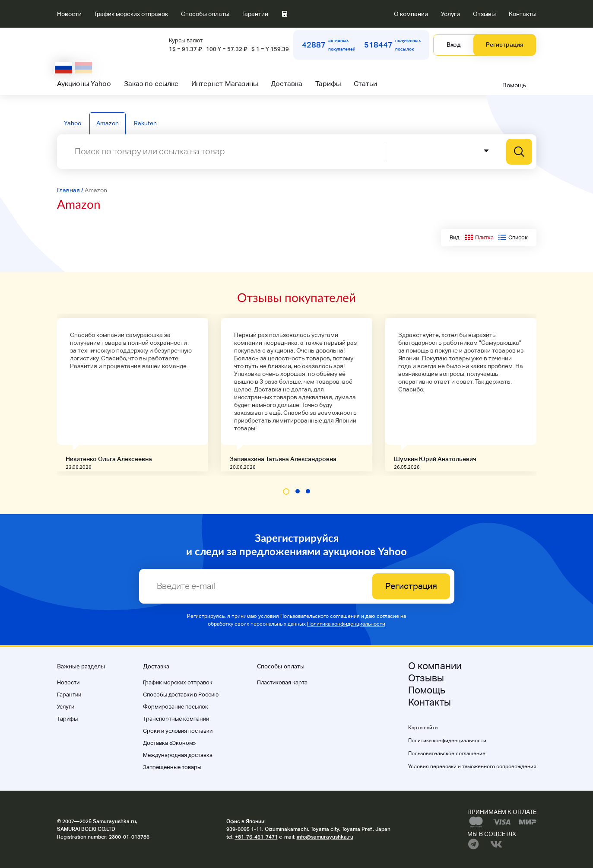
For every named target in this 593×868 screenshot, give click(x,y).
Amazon (108, 123)
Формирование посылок (176, 707)
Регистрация (505, 45)
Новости (69, 14)
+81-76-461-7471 (256, 837)
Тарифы (328, 84)
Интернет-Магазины (225, 84)
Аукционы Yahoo (84, 84)
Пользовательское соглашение (447, 754)
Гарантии (255, 14)
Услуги (450, 14)
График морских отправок (131, 14)
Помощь (514, 85)
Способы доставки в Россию (181, 695)
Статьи (365, 84)
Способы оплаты (205, 14)
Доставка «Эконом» (169, 743)
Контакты (523, 14)
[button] (286, 491)
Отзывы (484, 14)
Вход (453, 45)
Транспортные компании (176, 719)
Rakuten (145, 123)
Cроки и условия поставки (178, 731)
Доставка (287, 84)
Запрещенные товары (172, 767)
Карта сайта (423, 728)
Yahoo (73, 123)
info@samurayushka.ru (325, 837)
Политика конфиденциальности (346, 624)
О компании (411, 14)
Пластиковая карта (282, 682)
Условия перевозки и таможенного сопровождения (472, 766)
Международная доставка (178, 755)
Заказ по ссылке (151, 84)
